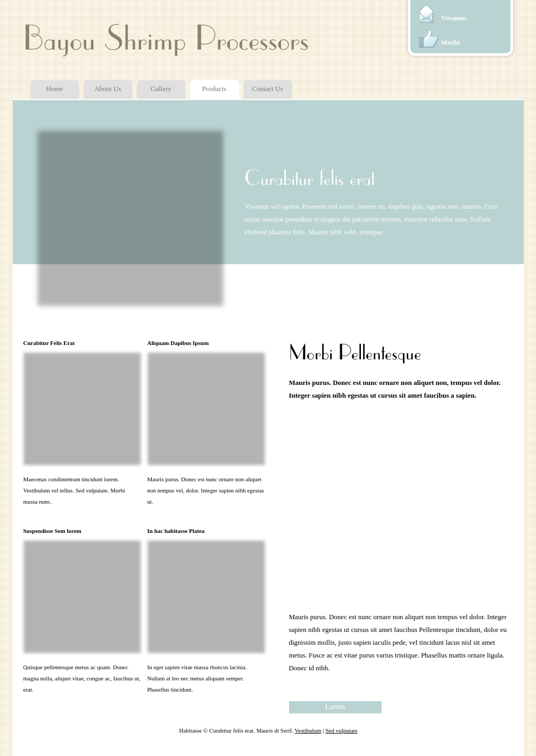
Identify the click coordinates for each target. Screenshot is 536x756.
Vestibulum (308, 730)
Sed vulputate (341, 730)
